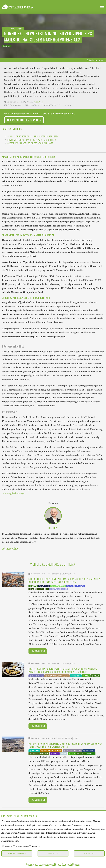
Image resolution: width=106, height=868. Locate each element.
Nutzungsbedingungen (14, 493)
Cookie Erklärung (71, 864)
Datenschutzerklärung (50, 864)
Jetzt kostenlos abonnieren (24, 120)
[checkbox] (3, 846)
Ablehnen (89, 853)
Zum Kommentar (38, 651)
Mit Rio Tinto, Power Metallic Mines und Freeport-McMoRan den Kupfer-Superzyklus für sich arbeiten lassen (66, 745)
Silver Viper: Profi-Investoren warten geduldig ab (32, 140)
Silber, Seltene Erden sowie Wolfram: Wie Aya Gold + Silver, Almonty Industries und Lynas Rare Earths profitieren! (64, 581)
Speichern (53, 853)
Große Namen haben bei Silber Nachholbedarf (30, 143)
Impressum (32, 864)
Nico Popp (38, 102)
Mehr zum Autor (11, 548)
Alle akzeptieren (17, 853)
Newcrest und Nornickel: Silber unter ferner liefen (33, 136)
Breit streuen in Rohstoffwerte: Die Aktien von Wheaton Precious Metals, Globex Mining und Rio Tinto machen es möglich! (63, 670)
